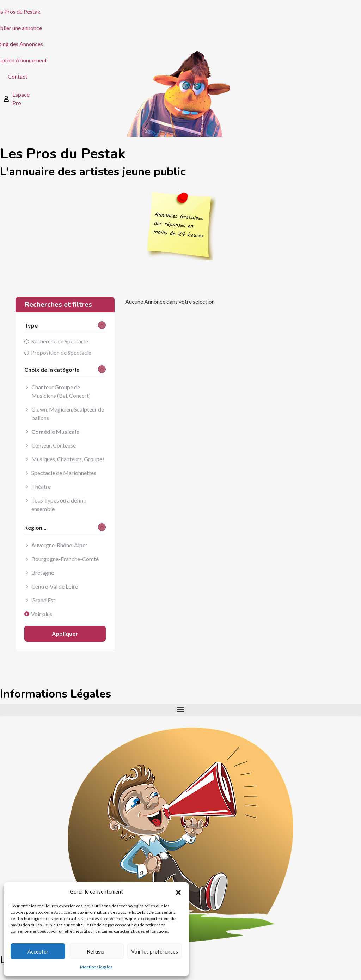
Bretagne (43, 573)
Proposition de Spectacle (61, 352)
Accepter (38, 951)
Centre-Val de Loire (55, 586)
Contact (18, 76)
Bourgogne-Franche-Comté (65, 559)
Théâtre (41, 486)
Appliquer (65, 634)
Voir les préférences (155, 951)
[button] (178, 891)
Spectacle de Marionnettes (64, 473)
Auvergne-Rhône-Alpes (60, 545)
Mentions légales (96, 967)
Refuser (96, 951)
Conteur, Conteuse (54, 445)
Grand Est (43, 600)
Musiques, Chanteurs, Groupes (68, 459)
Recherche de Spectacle (60, 341)
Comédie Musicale (55, 431)
